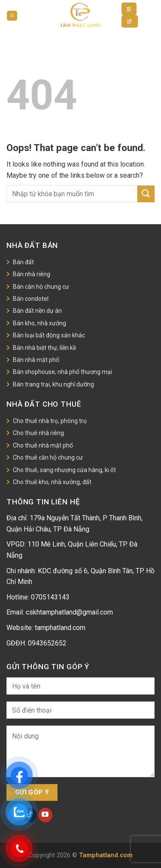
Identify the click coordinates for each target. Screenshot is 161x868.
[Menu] (12, 16)
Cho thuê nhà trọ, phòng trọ (50, 421)
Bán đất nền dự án (37, 311)
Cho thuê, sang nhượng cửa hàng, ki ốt (64, 470)
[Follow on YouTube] (45, 815)
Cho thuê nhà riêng (38, 433)
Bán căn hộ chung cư (41, 287)
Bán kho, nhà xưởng (39, 323)
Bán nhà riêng (32, 274)
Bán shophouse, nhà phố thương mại (62, 372)
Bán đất (23, 262)
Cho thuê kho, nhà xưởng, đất (52, 482)
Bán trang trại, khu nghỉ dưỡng (53, 384)
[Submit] (146, 194)
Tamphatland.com (106, 855)
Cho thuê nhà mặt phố (43, 445)
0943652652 (47, 643)
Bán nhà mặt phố (36, 360)
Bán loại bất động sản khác (49, 335)
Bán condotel (31, 299)
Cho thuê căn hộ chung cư (48, 457)
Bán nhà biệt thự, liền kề (44, 348)
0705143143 (50, 597)
